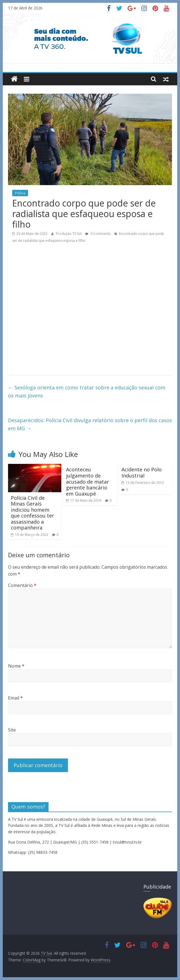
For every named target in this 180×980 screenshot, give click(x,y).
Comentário (22, 585)
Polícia (20, 193)
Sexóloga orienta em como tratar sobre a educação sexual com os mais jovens (87, 391)
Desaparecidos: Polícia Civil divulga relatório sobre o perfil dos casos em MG (90, 424)
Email (15, 698)
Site (12, 730)
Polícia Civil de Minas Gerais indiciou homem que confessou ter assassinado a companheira (32, 513)
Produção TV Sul (69, 234)
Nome (16, 666)
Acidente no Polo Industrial (142, 472)
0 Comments (98, 234)
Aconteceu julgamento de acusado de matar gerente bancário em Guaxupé (88, 481)
